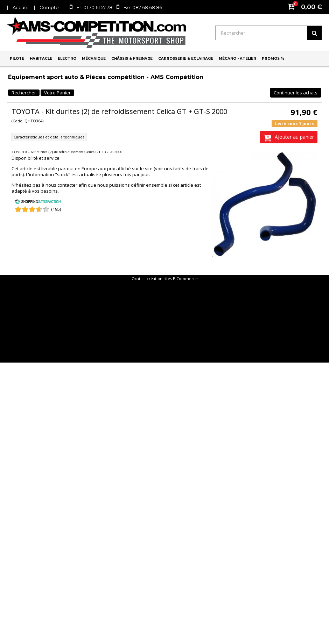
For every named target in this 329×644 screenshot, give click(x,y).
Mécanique (94, 59)
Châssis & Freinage (132, 59)
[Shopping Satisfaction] (38, 202)
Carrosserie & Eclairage (186, 59)
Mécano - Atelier (237, 59)
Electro (67, 59)
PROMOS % (273, 59)
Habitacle (41, 59)
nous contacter (61, 185)
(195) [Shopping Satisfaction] (56, 209)
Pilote (17, 59)
